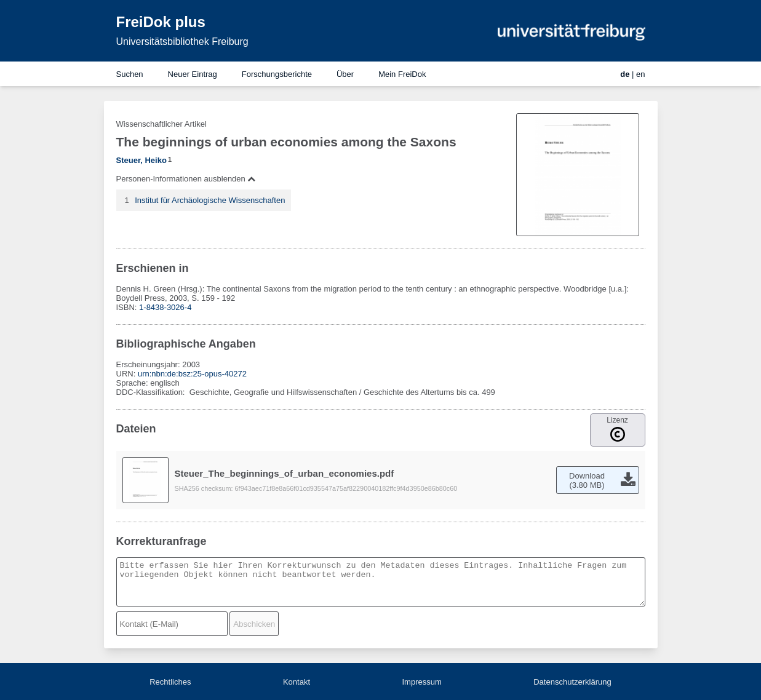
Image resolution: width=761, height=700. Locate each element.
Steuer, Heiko (141, 160)
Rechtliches (170, 682)
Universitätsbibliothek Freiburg (182, 42)
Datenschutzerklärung (572, 682)
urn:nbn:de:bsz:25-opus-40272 (192, 374)
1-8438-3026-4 (165, 307)
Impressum (421, 682)
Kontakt (297, 682)
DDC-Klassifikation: (152, 392)
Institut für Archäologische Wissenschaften (210, 200)
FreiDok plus (161, 22)
